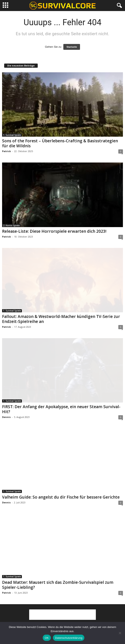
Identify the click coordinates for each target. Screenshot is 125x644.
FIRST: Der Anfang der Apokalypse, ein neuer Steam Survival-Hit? (61, 409)
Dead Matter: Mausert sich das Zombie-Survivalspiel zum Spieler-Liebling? (58, 585)
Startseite (72, 47)
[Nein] (120, 633)
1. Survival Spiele (12, 135)
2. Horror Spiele (11, 225)
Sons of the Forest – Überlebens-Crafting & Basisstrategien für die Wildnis (60, 143)
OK (47, 638)
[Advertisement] (62, 615)
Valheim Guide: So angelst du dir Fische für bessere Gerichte (61, 497)
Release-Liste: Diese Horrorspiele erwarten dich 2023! (54, 231)
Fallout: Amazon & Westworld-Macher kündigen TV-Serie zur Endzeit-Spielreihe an (61, 319)
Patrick (6, 151)
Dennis (6, 417)
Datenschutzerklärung (69, 638)
